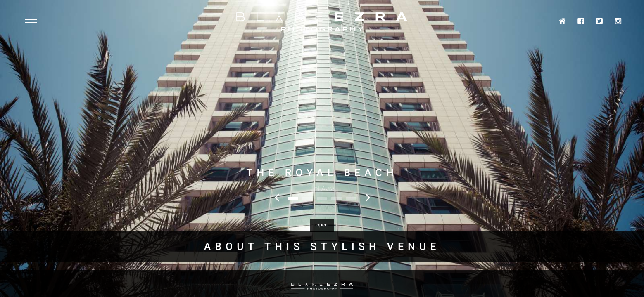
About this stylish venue (322, 247)
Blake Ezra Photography (322, 22)
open (322, 225)
